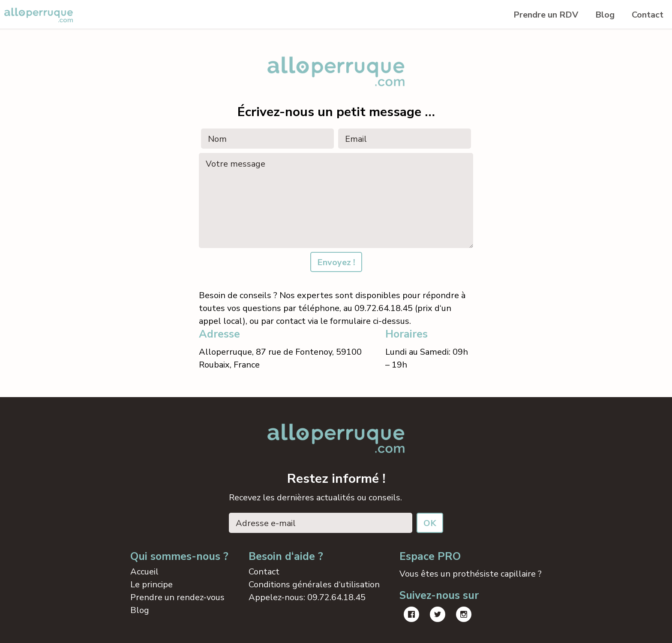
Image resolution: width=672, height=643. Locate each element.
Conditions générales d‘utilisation (314, 585)
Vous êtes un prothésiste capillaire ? (471, 574)
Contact (648, 15)
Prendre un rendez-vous (177, 597)
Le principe (151, 585)
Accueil (144, 572)
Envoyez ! (336, 262)
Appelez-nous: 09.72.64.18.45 (307, 597)
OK (430, 523)
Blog (605, 15)
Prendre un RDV (546, 15)
